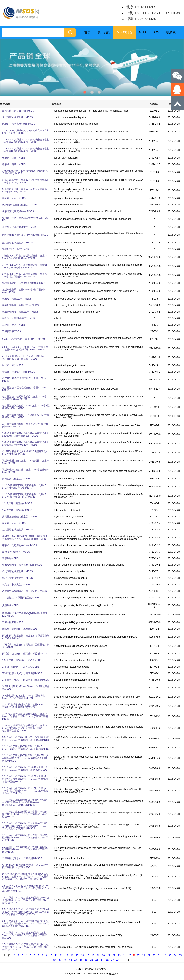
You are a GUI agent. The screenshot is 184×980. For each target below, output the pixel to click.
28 (144, 955)
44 (97, 960)
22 (114, 955)
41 (81, 960)
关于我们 (104, 32)
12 (61, 955)
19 (98, 955)
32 (165, 955)
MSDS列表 (125, 32)
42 (86, 960)
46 (107, 960)
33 (170, 955)
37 (60, 960)
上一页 (7, 955)
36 (54, 960)
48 (118, 960)
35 (180, 955)
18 (93, 955)
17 (88, 955)
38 (65, 960)
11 (56, 955)
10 (51, 955)
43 (91, 960)
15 (77, 955)
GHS (143, 32)
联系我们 (172, 32)
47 (112, 960)
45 (102, 960)
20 (103, 955)
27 (138, 955)
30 (154, 955)
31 (159, 955)
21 (109, 955)
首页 (87, 32)
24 (124, 955)
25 (130, 955)
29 (149, 955)
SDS (156, 32)
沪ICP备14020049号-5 (96, 969)
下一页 (126, 960)
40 (76, 960)
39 (70, 960)
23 (119, 955)
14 (72, 955)
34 (175, 955)
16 (82, 955)
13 (66, 955)
